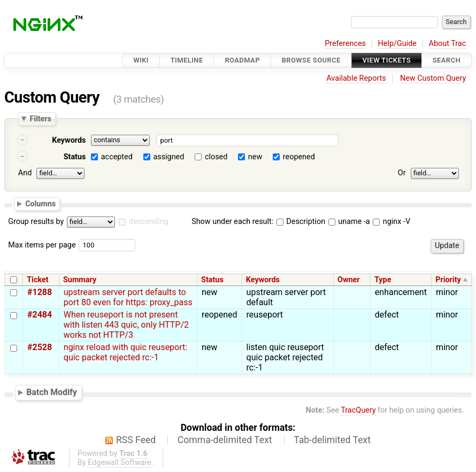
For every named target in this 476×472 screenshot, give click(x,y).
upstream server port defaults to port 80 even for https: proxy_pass (128, 297)
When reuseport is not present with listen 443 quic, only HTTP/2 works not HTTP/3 (126, 325)
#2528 (40, 347)
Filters (40, 119)
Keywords (69, 140)
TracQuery (358, 410)
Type (383, 280)
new (255, 157)
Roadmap (242, 60)
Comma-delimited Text (225, 440)
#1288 (40, 292)
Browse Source (311, 60)
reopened (299, 157)
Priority (448, 280)
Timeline (187, 60)
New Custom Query (433, 78)
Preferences (345, 44)
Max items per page (42, 245)
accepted (117, 157)
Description (301, 222)
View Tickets (387, 60)
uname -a (349, 222)
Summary (80, 280)
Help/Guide (397, 44)
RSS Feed (136, 440)
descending (149, 222)
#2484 (40, 315)
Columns (40, 203)
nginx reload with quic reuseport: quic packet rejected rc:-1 (125, 352)
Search (447, 60)
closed (216, 157)
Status (75, 157)
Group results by (36, 222)
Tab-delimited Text (332, 440)
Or (402, 173)
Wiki (141, 60)
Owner (349, 280)
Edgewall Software (120, 463)
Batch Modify (52, 392)
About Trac (448, 44)
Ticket (37, 280)
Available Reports (356, 78)
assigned (168, 157)
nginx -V (391, 222)
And (25, 173)
